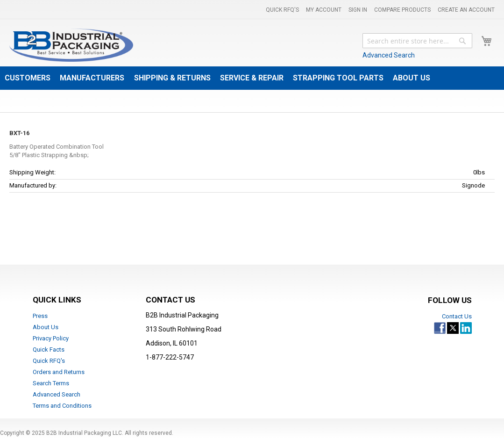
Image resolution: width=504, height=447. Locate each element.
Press (40, 316)
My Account (324, 10)
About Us (46, 327)
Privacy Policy (51, 338)
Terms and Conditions (62, 406)
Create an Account (466, 10)
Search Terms (51, 383)
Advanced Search (389, 55)
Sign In (358, 10)
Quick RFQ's (282, 10)
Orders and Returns (59, 372)
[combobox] (417, 41)
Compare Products (402, 10)
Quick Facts (49, 350)
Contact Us (457, 316)
